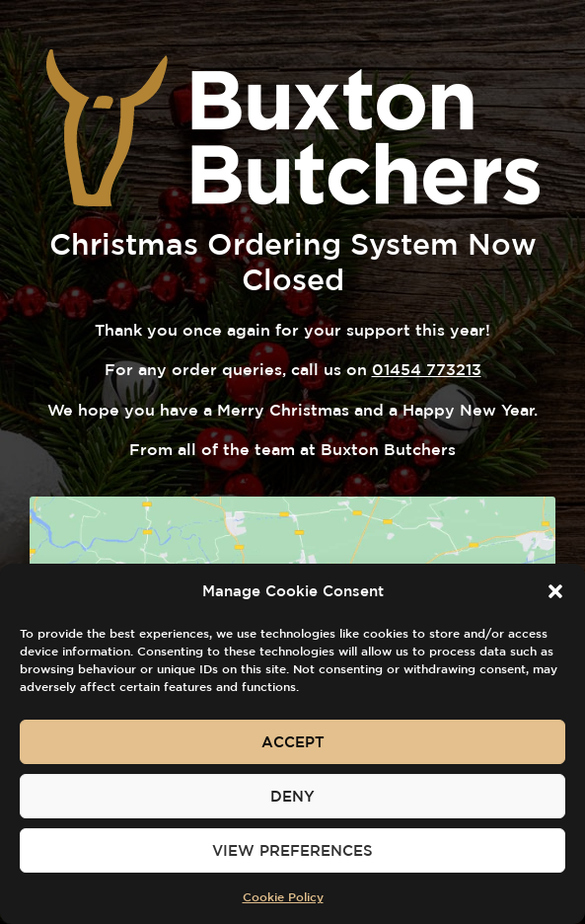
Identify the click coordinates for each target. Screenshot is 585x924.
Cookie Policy (283, 896)
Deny (292, 796)
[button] (555, 591)
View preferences (292, 850)
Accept (293, 742)
